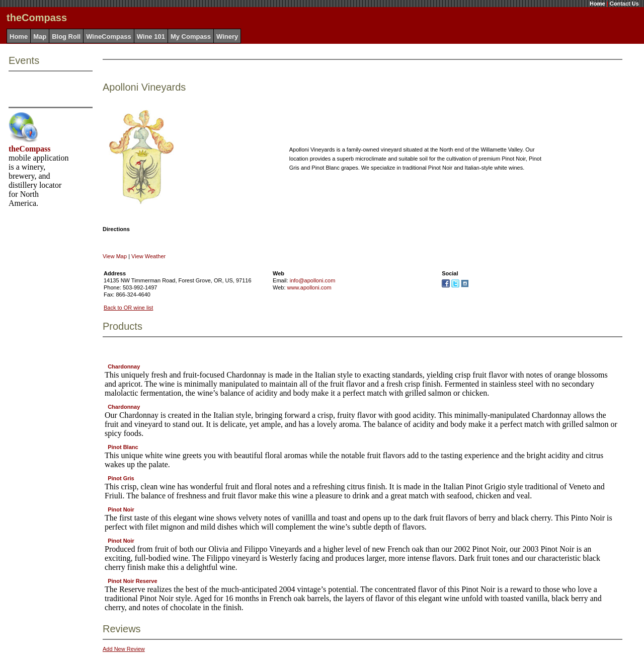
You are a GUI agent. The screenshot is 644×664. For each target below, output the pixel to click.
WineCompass (108, 36)
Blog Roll (66, 36)
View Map (115, 256)
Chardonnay (124, 366)
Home (597, 4)
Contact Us (624, 4)
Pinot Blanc (123, 447)
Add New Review (124, 649)
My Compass (191, 36)
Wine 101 (151, 36)
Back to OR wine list (128, 308)
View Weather (148, 256)
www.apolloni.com (309, 287)
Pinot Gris (121, 478)
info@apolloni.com (313, 280)
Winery (227, 36)
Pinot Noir (121, 509)
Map (40, 36)
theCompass (30, 149)
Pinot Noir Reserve (132, 581)
